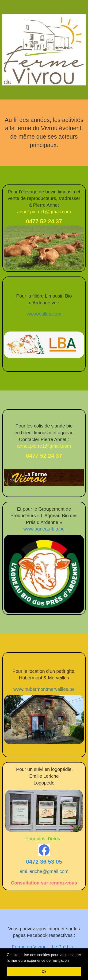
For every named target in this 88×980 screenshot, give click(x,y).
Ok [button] (44, 972)
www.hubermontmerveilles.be (44, 689)
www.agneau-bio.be (44, 529)
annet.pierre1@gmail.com (44, 212)
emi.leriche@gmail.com (44, 871)
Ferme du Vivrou (29, 947)
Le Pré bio (63, 947)
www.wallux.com (44, 314)
